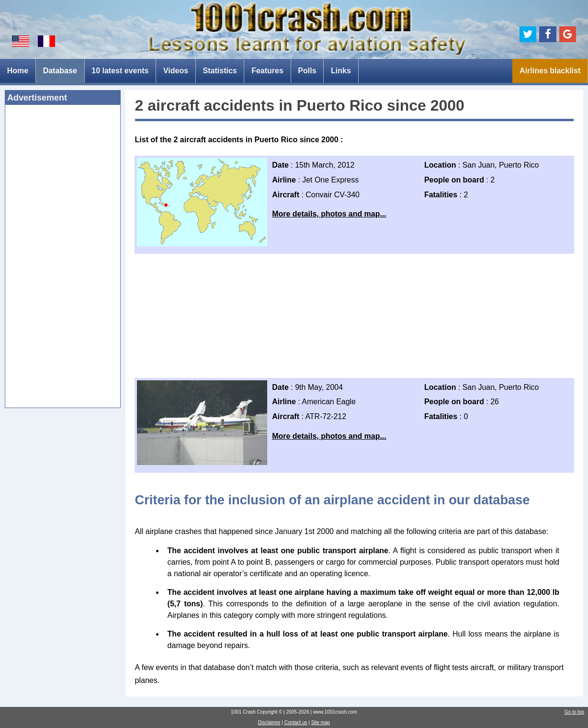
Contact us (296, 722)
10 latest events (120, 71)
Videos (176, 71)
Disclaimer (269, 722)
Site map (321, 722)
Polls (307, 71)
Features (267, 71)
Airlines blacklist (550, 71)
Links (341, 71)
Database (60, 71)
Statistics (220, 71)
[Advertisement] (63, 259)
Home (18, 71)
